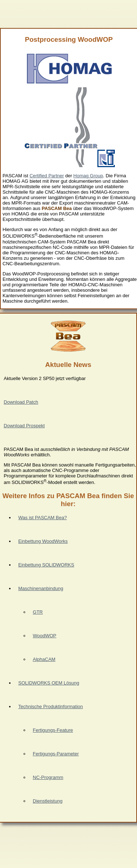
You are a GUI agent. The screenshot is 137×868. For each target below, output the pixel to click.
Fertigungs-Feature (53, 730)
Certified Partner (47, 176)
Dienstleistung (48, 801)
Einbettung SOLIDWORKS (46, 565)
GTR (38, 612)
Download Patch (21, 402)
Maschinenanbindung (41, 588)
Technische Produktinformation (51, 706)
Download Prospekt (24, 426)
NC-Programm (48, 777)
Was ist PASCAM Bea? (43, 518)
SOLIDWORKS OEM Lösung (49, 683)
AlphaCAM (44, 659)
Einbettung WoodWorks (43, 541)
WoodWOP (45, 636)
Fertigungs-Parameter (56, 754)
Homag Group (88, 176)
